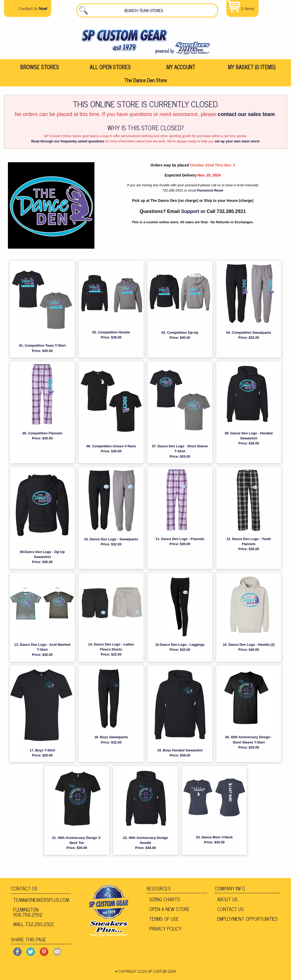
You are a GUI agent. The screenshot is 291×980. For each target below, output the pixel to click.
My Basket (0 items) (252, 70)
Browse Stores (39, 70)
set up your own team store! (237, 145)
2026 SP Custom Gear (157, 975)
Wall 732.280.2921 (34, 928)
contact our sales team (246, 118)
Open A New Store (169, 913)
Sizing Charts (164, 903)
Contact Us (24, 893)
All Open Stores (110, 70)
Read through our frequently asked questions (68, 145)
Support (190, 216)
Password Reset (210, 195)
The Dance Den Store (146, 84)
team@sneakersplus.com (41, 904)
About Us (227, 903)
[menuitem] (39, 71)
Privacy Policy (165, 932)
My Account (181, 70)
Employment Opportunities (247, 923)
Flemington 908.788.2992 (28, 916)
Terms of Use (164, 923)
